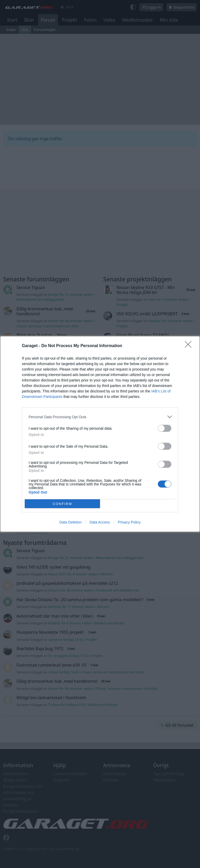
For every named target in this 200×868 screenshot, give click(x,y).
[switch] (165, 428)
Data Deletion (70, 522)
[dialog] (100, 434)
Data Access (100, 522)
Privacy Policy (129, 522)
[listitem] (100, 417)
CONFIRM (62, 504)
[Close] (190, 346)
